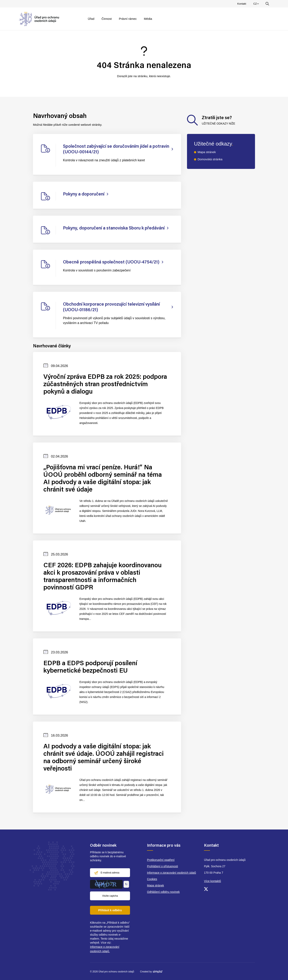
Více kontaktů (212, 881)
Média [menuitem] (148, 19)
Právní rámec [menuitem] (128, 19)
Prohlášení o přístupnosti (162, 866)
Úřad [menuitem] (91, 19)
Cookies (152, 879)
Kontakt (242, 4)
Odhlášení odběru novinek (163, 892)
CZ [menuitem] (257, 5)
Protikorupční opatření (161, 860)
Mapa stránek (207, 152)
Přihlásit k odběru (110, 910)
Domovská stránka (210, 159)
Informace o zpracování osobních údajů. (105, 949)
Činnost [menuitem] (107, 19)
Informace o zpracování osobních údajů (171, 873)
